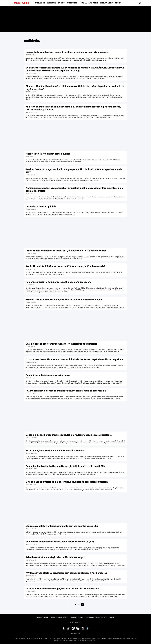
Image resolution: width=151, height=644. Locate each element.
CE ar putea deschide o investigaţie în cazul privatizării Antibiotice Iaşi (63, 589)
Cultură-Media (107, 3)
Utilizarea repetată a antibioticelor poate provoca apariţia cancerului (62, 526)
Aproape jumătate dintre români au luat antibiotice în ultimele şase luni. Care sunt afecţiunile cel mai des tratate (75, 189)
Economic (52, 3)
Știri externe (73, 3)
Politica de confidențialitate (96, 617)
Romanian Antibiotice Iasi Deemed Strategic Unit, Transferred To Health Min (65, 466)
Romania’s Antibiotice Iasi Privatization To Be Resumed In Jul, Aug (60, 542)
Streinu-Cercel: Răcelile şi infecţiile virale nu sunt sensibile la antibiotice (64, 300)
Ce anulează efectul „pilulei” (41, 206)
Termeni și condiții (77, 617)
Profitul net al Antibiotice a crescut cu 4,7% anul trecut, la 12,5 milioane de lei (66, 251)
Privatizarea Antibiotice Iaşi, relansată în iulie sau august (56, 557)
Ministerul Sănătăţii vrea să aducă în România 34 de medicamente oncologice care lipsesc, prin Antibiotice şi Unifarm (73, 108)
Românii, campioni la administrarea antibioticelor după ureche (59, 282)
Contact (112, 617)
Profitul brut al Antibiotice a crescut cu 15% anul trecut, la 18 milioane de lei (65, 266)
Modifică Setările (76, 622)
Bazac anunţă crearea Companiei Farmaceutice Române (55, 451)
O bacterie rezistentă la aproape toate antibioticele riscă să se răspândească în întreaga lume (75, 359)
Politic (61, 3)
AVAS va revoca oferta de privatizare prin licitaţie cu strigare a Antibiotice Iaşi (67, 573)
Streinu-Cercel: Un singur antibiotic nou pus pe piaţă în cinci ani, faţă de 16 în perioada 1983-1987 (74, 171)
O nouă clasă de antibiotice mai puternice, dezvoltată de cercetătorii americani (67, 482)
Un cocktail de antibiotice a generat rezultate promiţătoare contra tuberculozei (67, 52)
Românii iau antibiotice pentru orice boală (48, 375)
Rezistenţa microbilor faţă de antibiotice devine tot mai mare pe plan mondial (66, 391)
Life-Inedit (93, 3)
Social (84, 3)
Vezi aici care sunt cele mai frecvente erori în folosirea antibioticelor (61, 344)
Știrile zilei (40, 3)
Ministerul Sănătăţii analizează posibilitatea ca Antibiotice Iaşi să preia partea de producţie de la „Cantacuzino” (75, 88)
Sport (118, 3)
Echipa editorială (42, 617)
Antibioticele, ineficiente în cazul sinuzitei (48, 154)
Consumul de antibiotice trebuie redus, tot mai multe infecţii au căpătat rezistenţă (69, 435)
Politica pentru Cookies (59, 617)
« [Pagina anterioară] (68, 605)
